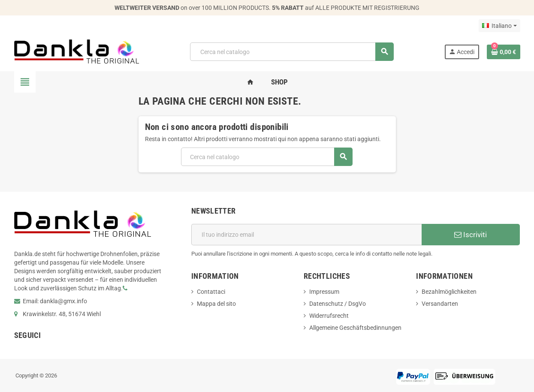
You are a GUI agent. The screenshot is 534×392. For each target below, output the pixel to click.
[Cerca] (292, 52)
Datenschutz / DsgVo (338, 304)
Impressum (324, 292)
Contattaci (211, 292)
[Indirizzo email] (306, 235)
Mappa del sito (216, 304)
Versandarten (440, 304)
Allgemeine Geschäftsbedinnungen (355, 328)
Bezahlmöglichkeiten (449, 292)
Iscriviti (471, 235)
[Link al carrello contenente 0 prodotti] (504, 52)
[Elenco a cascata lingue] (499, 26)
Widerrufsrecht (329, 316)
